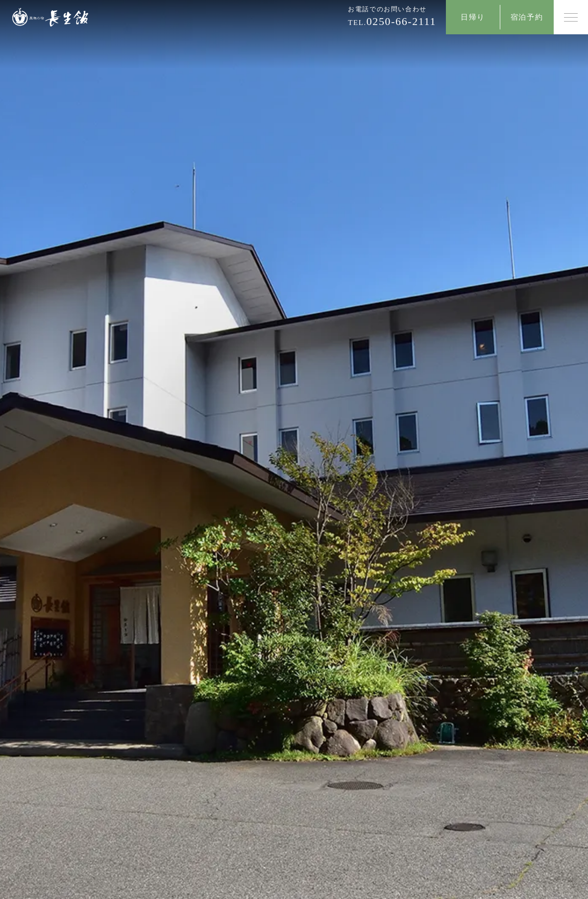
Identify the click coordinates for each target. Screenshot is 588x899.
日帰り (473, 17)
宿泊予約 (527, 17)
